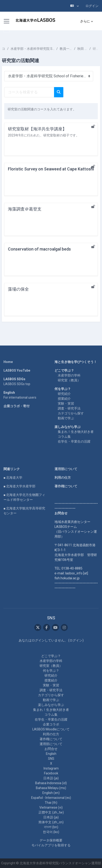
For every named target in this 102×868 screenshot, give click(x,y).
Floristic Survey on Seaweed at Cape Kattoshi (51, 169)
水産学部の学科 (69, 375)
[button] (75, 6)
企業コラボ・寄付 (17, 406)
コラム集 (64, 437)
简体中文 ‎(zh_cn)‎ (51, 822)
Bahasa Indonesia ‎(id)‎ (51, 783)
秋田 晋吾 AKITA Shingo (83, 49)
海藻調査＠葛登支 (25, 209)
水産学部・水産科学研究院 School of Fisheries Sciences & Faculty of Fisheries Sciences (32, 49)
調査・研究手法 (69, 408)
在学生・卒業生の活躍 (74, 441)
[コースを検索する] (29, 92)
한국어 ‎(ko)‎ (51, 832)
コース (4, 49)
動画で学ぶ (66, 418)
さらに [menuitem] (85, 21)
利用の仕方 (63, 478)
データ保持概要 (51, 840)
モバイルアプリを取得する (51, 845)
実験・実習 (66, 403)
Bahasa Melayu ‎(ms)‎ (51, 788)
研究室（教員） (69, 380)
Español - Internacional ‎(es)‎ (51, 798)
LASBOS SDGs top (17, 384)
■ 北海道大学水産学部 (19, 486)
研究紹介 (64, 394)
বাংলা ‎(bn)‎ (51, 827)
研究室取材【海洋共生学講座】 (37, 129)
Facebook (51, 773)
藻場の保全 (18, 289)
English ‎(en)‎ (51, 793)
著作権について (66, 486)
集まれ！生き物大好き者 (76, 432)
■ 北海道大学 (13, 478)
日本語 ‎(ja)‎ (51, 778)
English (51, 754)
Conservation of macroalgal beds (39, 249)
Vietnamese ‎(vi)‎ (51, 807)
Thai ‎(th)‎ (51, 803)
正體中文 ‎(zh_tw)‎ (51, 812)
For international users (20, 397)
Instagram (51, 768)
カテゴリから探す (71, 413)
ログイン (92, 6)
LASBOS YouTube (17, 370)
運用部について (66, 469)
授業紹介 (64, 399)
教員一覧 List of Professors (66, 49)
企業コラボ (51, 724)
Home (8, 362)
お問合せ (51, 749)
